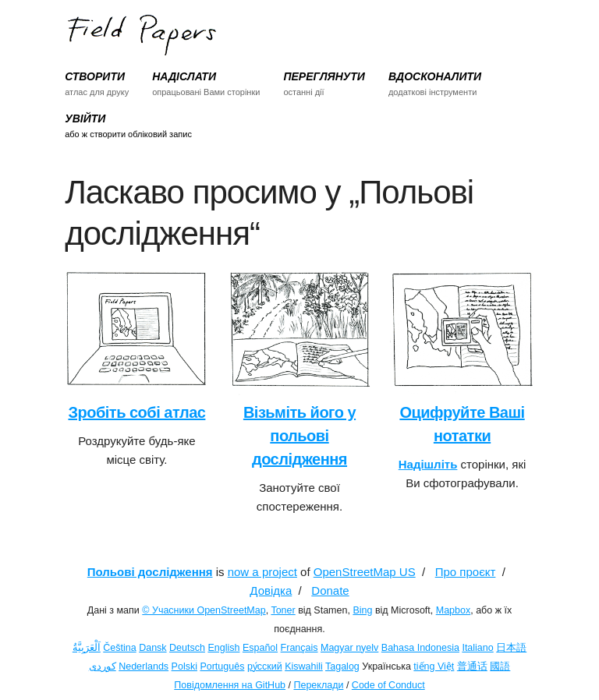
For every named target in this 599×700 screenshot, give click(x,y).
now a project (262, 572)
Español (260, 648)
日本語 (511, 648)
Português (222, 666)
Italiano (477, 648)
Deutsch (187, 648)
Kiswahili (304, 666)
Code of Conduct (388, 685)
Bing (362, 610)
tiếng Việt (434, 666)
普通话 (472, 666)
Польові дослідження (150, 572)
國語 (500, 666)
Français (299, 648)
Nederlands (144, 666)
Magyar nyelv (349, 648)
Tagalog (342, 666)
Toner (283, 610)
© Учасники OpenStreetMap (204, 610)
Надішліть (428, 464)
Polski (184, 666)
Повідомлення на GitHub (230, 685)
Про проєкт (466, 572)
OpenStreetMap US (365, 572)
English (223, 648)
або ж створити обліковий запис (128, 134)
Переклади (318, 685)
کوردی (103, 666)
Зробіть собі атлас (136, 412)
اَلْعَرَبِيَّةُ (87, 648)
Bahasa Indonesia (420, 648)
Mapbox (453, 610)
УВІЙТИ (85, 118)
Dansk (152, 648)
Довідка (271, 590)
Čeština (119, 648)
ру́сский (265, 666)
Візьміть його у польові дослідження (299, 436)
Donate (330, 590)
